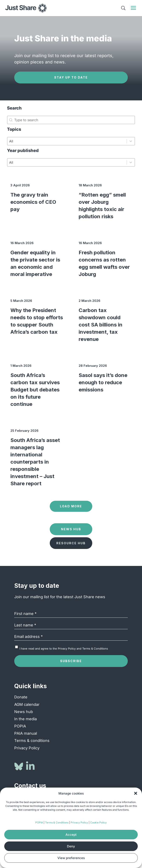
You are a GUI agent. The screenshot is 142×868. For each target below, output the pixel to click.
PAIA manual (26, 733)
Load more (71, 506)
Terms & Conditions (57, 822)
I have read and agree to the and (64, 649)
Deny (71, 846)
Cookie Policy (98, 822)
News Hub (71, 529)
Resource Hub (71, 543)
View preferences (71, 858)
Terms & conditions (32, 741)
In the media (26, 719)
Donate (21, 697)
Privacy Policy (79, 822)
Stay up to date (71, 77)
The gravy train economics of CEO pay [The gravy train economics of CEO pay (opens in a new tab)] (33, 202)
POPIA (39, 822)
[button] (136, 793)
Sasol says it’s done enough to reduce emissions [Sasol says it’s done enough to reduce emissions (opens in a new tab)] (103, 382)
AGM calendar (27, 704)
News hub (24, 712)
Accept (71, 835)
